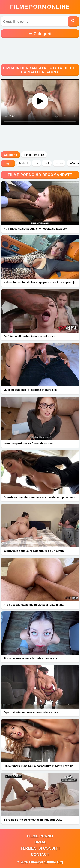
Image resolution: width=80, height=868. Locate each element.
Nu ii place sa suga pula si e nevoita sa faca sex (35, 229)
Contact (40, 854)
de (36, 163)
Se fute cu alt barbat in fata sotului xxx (29, 336)
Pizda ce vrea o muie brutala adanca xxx (30, 658)
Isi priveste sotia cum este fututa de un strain (34, 551)
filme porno (40, 836)
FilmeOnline (40, 7)
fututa (59, 163)
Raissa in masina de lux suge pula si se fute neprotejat (40, 282)
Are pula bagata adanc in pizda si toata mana (33, 605)
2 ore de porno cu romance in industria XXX (33, 820)
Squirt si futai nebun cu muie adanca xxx (31, 712)
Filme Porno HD (34, 155)
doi (47, 163)
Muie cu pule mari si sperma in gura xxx (30, 390)
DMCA (40, 842)
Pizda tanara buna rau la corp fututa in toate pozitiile (38, 766)
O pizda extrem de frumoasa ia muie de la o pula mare (39, 497)
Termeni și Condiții (40, 848)
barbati (24, 163)
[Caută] (73, 22)
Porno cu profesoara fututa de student (29, 443)
